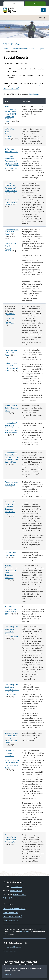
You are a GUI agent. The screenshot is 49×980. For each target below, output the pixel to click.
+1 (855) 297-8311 (20, 894)
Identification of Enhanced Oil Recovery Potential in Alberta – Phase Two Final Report (12, 428)
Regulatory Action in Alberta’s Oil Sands (11, 484)
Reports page (34, 94)
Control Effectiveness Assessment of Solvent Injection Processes (11, 188)
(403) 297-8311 (17, 886)
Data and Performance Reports (23, 48)
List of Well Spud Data (11, 920)
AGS (38, 4)
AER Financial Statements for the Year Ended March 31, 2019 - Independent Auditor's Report (11, 114)
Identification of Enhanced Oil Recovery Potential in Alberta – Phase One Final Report (12, 457)
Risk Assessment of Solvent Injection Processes (12, 202)
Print (18, 44)
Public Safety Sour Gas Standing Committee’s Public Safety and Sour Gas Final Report (12, 689)
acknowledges (25, 932)
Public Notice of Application (14, 908)
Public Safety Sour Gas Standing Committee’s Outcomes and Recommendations (12, 631)
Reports (41, 48)
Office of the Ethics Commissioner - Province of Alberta (11, 134)
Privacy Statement (10, 951)
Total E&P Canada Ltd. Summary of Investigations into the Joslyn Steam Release (12, 738)
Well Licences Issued (11, 912)
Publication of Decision (13, 916)
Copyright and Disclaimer (12, 947)
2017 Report (11, 323)
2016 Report (11, 318)
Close (7, 974)
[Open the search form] (43, 10)
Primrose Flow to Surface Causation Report (11, 408)
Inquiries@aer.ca (16, 890)
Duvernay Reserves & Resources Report (12, 232)
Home (6, 48)
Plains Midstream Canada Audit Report (11, 352)
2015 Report (11, 313)
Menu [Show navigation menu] (40, 18)
